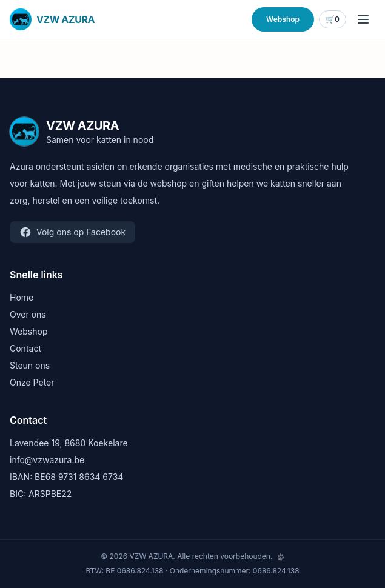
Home (22, 297)
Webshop (283, 19)
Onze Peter (32, 382)
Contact (25, 348)
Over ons (28, 314)
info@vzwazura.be (47, 460)
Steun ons (30, 365)
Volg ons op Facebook (72, 232)
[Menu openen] (363, 19)
